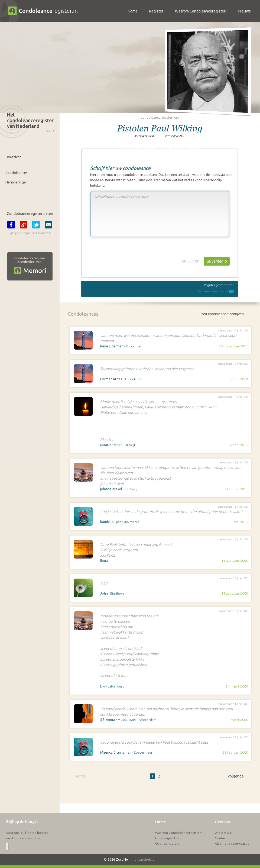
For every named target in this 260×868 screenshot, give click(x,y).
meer (48, 131)
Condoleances (17, 173)
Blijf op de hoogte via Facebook (28, 233)
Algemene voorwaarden (233, 834)
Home (160, 812)
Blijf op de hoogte (22, 812)
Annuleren (191, 261)
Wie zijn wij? (223, 823)
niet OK (243, 330)
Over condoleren (168, 834)
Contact (221, 829)
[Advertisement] (121, 794)
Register (156, 11)
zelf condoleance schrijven (223, 314)
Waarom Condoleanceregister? (179, 823)
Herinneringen (17, 182)
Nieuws (245, 11)
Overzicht (13, 157)
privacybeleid (145, 850)
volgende (236, 776)
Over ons (223, 812)
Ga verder (214, 261)
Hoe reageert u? (167, 829)
